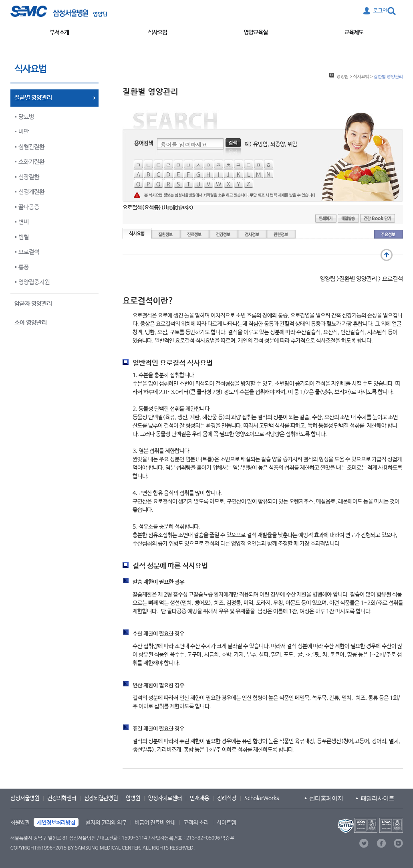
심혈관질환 (31, 147)
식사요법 (157, 32)
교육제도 (354, 32)
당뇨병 (26, 117)
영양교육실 (256, 32)
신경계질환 (31, 192)
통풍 (24, 267)
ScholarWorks (262, 798)
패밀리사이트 (377, 798)
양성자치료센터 (165, 798)
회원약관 (20, 823)
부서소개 (59, 32)
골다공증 (29, 207)
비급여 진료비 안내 (155, 823)
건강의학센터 (62, 798)
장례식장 (227, 798)
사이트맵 (226, 823)
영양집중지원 (34, 282)
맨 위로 (387, 255)
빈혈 (24, 237)
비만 (24, 132)
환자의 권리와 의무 (106, 823)
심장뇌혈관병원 (101, 798)
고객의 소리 (196, 823)
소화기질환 (31, 162)
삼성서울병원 (25, 798)
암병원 (133, 798)
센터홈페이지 (326, 798)
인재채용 (199, 798)
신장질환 (29, 177)
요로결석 (29, 252)
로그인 (380, 11)
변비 (24, 222)
